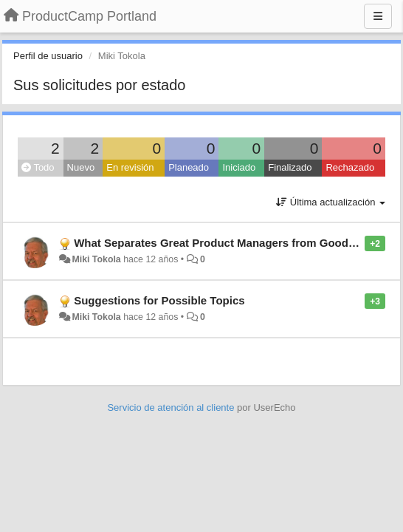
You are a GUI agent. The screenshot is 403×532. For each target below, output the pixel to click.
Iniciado (239, 167)
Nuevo (81, 167)
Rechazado (350, 167)
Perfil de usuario (48, 56)
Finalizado (290, 167)
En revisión (130, 167)
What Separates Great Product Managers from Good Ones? (230, 243)
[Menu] (378, 16)
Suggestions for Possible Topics (159, 300)
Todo (38, 167)
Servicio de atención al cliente (172, 407)
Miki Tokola (96, 259)
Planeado (189, 167)
